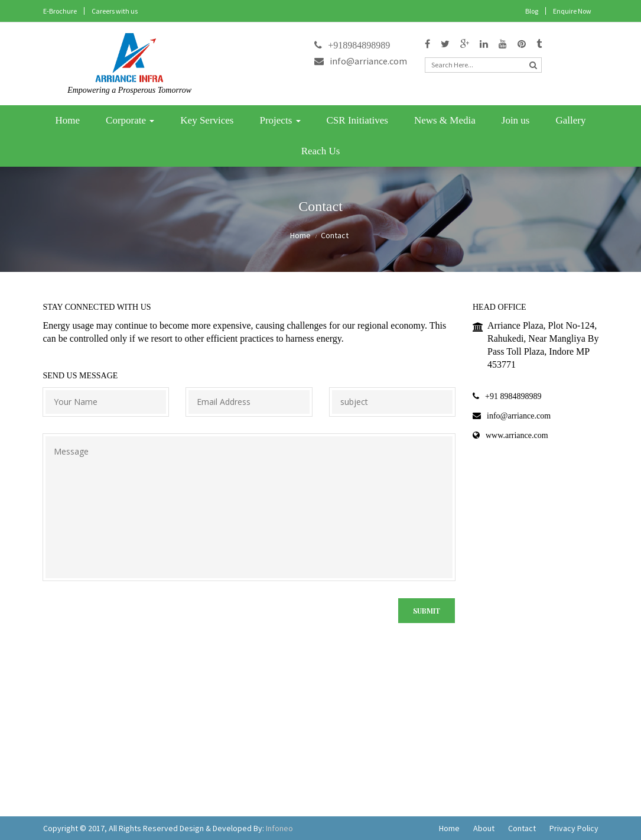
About (484, 828)
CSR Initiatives (357, 120)
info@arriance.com (361, 61)
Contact (522, 828)
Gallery (570, 120)
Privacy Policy (574, 828)
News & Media (445, 120)
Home (68, 120)
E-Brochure (60, 11)
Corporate (130, 120)
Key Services (207, 120)
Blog (532, 11)
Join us (516, 120)
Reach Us (321, 151)
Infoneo (279, 828)
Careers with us (115, 11)
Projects (280, 120)
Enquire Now (572, 11)
